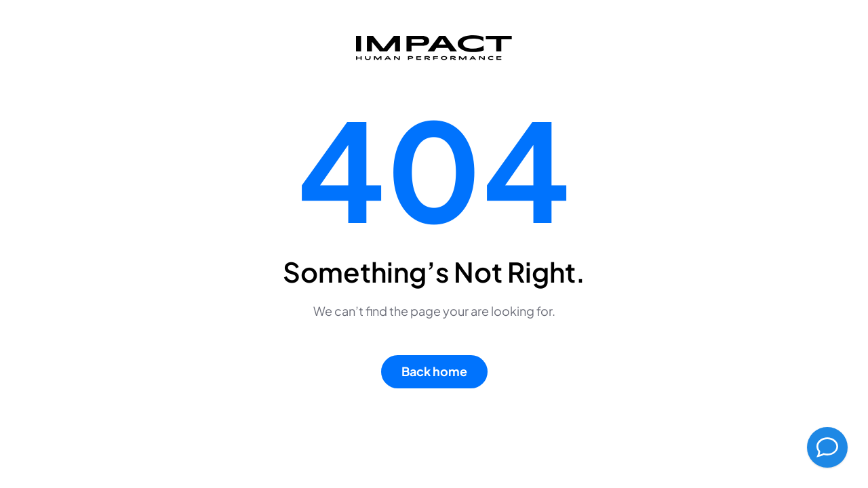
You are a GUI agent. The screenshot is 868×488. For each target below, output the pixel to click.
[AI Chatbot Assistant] (827, 447)
